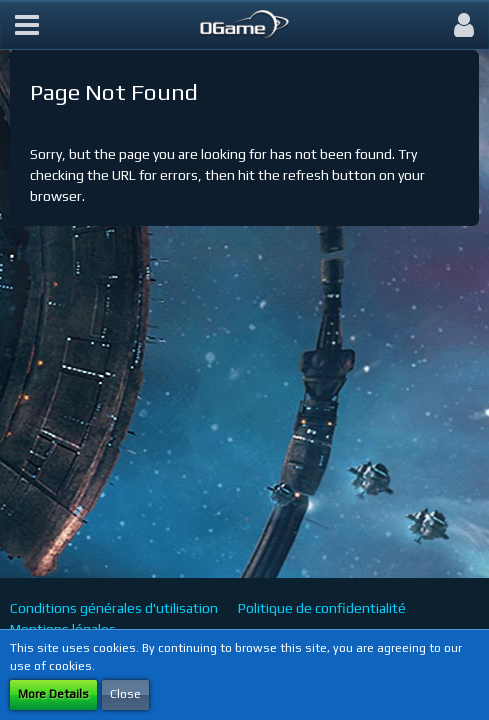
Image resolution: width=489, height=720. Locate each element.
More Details (53, 694)
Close (125, 694)
